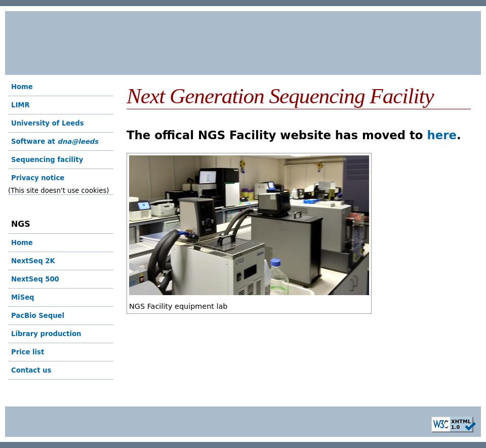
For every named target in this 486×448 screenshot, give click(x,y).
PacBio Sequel (38, 316)
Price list (28, 352)
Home (22, 87)
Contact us (31, 370)
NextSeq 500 (35, 279)
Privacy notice (38, 178)
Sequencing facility (47, 160)
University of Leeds (48, 123)
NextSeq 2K (33, 261)
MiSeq (23, 297)
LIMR (21, 105)
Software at (55, 141)
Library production (46, 334)
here (441, 135)
